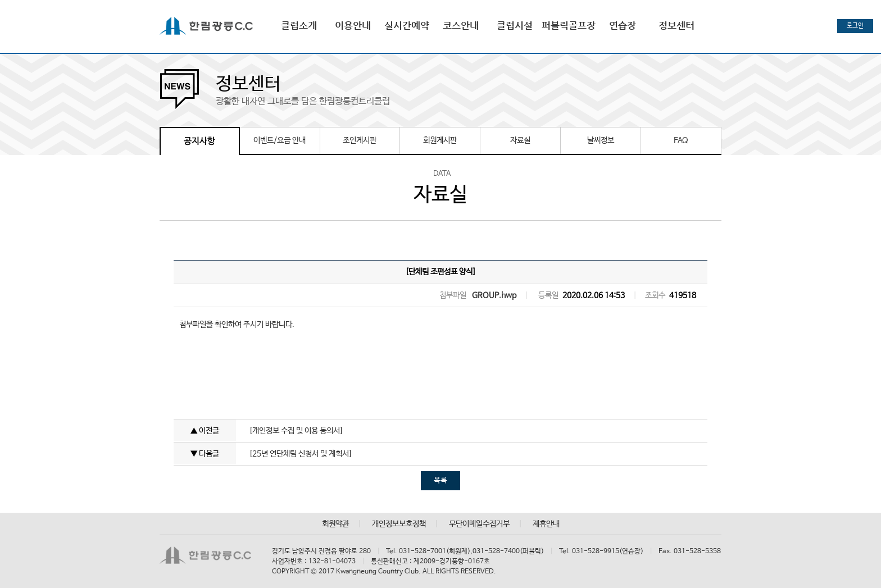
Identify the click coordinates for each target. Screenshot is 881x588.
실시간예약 (407, 25)
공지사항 (199, 141)
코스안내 (461, 25)
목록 (440, 480)
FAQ (681, 140)
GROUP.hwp (494, 295)
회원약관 (335, 524)
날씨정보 (601, 140)
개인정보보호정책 (399, 524)
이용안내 (353, 25)
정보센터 (676, 25)
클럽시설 (515, 25)
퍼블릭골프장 (569, 25)
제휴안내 (546, 524)
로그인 (855, 26)
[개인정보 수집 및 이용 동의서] (296, 431)
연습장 (623, 25)
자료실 (520, 140)
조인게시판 (360, 140)
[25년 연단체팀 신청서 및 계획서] (301, 454)
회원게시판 (440, 140)
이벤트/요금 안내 (280, 140)
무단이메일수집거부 (479, 524)
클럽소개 (299, 25)
